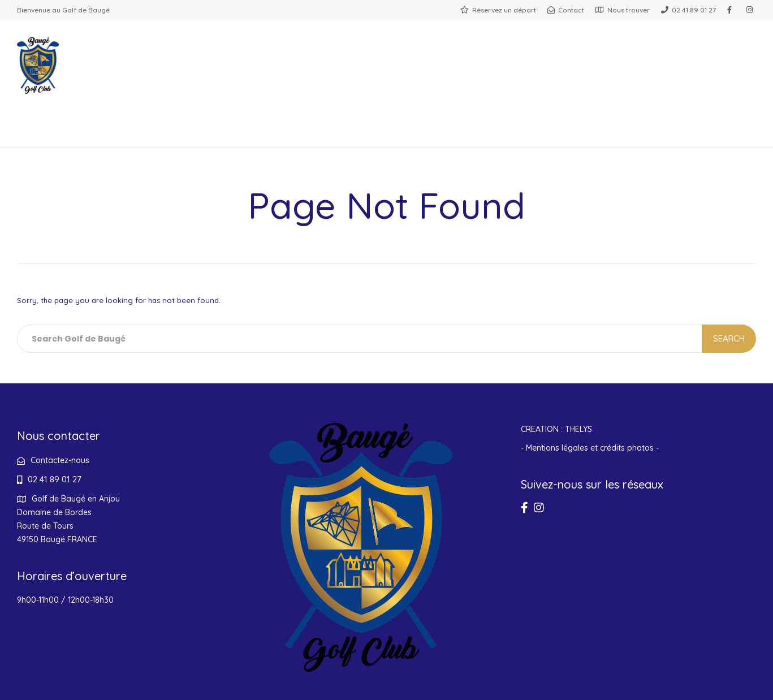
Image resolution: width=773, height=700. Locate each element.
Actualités (416, 133)
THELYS (578, 429)
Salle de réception (226, 133)
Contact (721, 133)
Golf (54, 133)
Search (729, 338)
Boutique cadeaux (621, 133)
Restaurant (119, 133)
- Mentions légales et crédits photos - (590, 448)
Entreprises (332, 133)
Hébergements (508, 133)
